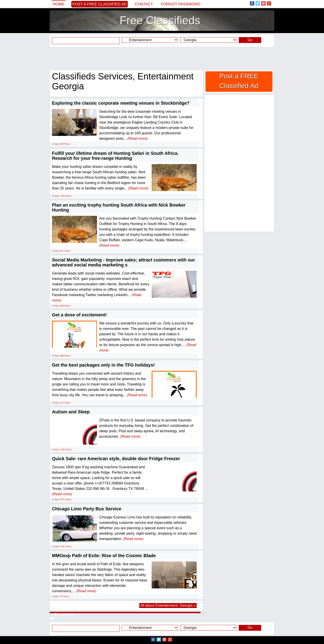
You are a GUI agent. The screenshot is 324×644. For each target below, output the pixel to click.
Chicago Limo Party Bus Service (87, 509)
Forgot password (181, 4)
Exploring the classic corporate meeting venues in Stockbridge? (121, 103)
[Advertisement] (162, 59)
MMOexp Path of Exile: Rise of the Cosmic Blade (104, 556)
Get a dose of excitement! (79, 315)
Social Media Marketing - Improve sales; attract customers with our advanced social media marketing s (124, 262)
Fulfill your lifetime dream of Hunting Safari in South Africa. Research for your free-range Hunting (115, 156)
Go (250, 40)
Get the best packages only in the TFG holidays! (103, 365)
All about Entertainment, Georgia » (168, 605)
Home (59, 4)
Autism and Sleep (71, 412)
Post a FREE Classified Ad (100, 4)
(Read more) (137, 138)
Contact (144, 4)
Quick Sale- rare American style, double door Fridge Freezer (116, 459)
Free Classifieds (160, 20)
